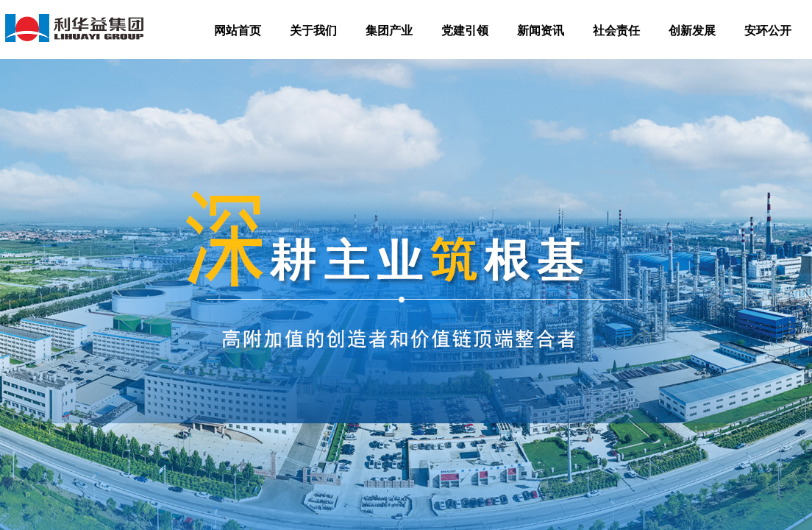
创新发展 (692, 31)
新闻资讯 (541, 31)
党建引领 (465, 31)
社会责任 (616, 31)
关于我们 (313, 31)
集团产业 (389, 31)
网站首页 (238, 31)
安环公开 (768, 31)
